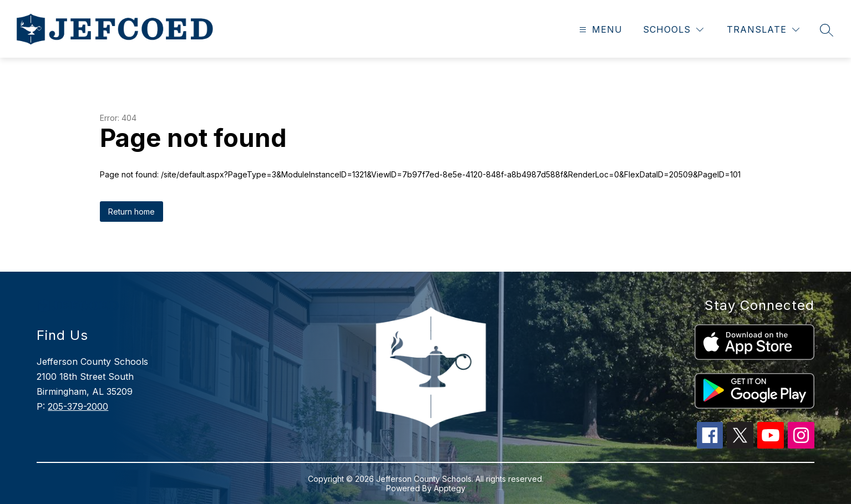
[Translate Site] (763, 30)
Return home (131, 212)
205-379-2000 (78, 406)
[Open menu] (599, 30)
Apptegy (450, 488)
